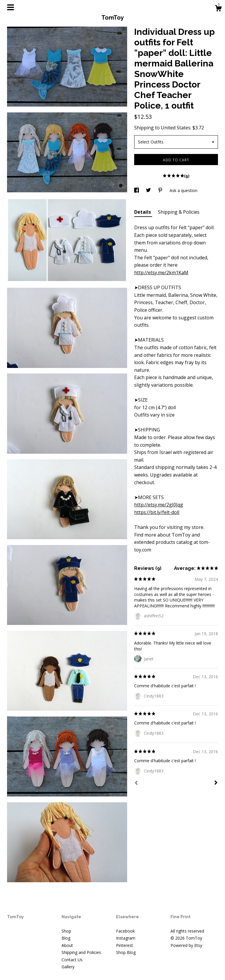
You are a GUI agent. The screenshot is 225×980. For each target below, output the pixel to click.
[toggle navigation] (11, 7)
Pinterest (125, 945)
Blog (66, 938)
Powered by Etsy (186, 945)
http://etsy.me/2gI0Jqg (159, 505)
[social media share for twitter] (149, 190)
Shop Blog (126, 952)
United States (176, 128)
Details (143, 212)
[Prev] (136, 784)
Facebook (125, 931)
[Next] (216, 783)
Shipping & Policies (179, 212)
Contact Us (72, 960)
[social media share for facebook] (137, 190)
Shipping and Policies (81, 952)
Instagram (126, 938)
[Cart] (218, 9)
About (67, 945)
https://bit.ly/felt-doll (157, 512)
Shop (66, 931)
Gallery (68, 967)
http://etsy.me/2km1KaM (161, 273)
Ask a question (184, 190)
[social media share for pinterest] (161, 190)
